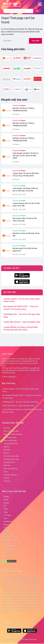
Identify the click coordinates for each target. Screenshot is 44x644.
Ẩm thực (7, 428)
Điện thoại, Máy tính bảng (13, 434)
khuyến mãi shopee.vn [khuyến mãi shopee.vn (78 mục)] (31, 582)
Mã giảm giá (19, 106)
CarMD (6, 553)
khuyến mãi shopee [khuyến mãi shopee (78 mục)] (19, 582)
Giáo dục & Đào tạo (11, 469)
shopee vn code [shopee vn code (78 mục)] (16, 604)
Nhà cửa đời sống (10, 441)
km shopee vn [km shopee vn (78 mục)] (11, 585)
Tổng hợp (7, 481)
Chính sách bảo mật (11, 537)
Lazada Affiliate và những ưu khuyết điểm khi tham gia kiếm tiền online (22, 411)
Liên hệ (6, 543)
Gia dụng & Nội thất (11, 444)
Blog (5, 534)
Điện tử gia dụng (10, 437)
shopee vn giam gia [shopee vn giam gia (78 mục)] (26, 604)
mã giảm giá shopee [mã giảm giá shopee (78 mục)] (29, 590)
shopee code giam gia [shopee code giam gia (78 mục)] (8, 601)
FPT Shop (7, 515)
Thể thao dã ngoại (10, 475)
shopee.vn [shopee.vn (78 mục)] (38, 598)
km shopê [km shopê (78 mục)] (17, 585)
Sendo (6, 500)
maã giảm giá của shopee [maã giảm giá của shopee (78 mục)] (28, 585)
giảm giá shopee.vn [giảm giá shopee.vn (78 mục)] (8, 582)
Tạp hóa (7, 447)
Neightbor (7, 556)
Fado (5, 518)
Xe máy (6, 478)
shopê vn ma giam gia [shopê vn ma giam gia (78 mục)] (28, 607)
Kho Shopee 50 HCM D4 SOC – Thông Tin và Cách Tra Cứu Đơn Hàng (22, 397)
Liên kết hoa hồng (10, 550)
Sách (5, 472)
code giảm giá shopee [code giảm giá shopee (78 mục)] (23, 576)
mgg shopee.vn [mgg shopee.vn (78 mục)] (33, 587)
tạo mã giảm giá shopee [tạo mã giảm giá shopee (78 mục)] (27, 610)
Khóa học (7, 465)
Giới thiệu (7, 531)
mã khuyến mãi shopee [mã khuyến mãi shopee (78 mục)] (9, 596)
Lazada (6, 503)
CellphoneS (8, 522)
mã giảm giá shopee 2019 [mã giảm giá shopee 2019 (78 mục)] (18, 593)
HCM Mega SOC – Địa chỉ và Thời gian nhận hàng (20, 402)
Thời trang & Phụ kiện (11, 459)
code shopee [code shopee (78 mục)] (12, 579)
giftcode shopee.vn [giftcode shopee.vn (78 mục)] (36, 579)
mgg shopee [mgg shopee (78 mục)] (25, 587)
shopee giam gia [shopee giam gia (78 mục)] (19, 601)
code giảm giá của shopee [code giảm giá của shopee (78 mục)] (10, 576)
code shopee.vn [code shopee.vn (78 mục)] (20, 579)
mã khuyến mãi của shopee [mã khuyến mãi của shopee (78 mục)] (33, 593)
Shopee (6, 497)
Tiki (5, 506)
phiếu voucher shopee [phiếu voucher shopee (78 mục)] (13, 598)
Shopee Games (9, 547)
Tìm (37, 11)
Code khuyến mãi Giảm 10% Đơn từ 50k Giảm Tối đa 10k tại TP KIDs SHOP (26, 156)
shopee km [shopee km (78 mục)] (27, 601)
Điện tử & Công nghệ (11, 431)
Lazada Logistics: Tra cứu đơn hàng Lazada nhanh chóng (21, 390)
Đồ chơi (6, 453)
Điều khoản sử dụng (11, 540)
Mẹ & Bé (7, 450)
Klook (6, 512)
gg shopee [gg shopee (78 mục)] (28, 579)
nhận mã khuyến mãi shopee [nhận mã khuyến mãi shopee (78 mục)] (23, 596)
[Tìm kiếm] (18, 11)
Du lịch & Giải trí (9, 462)
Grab (5, 528)
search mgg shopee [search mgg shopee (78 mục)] (25, 598)
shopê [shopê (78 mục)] (20, 607)
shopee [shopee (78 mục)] (33, 598)
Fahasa (6, 525)
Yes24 (6, 509)
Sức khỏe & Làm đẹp (11, 456)
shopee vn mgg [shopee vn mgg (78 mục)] (13, 607)
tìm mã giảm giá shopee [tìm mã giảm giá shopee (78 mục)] (13, 610)
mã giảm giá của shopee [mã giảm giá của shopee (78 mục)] (17, 590)
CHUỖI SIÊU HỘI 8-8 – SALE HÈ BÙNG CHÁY (22, 322)
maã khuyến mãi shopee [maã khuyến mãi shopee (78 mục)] (15, 587)
